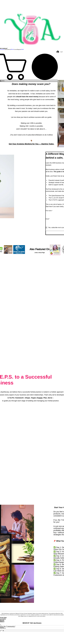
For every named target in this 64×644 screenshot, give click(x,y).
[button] (5, 50)
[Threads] (32, 640)
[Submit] (32, 628)
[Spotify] (32, 637)
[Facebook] (32, 633)
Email (48, 219)
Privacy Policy (3, 618)
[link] (32, 67)
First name (49, 211)
